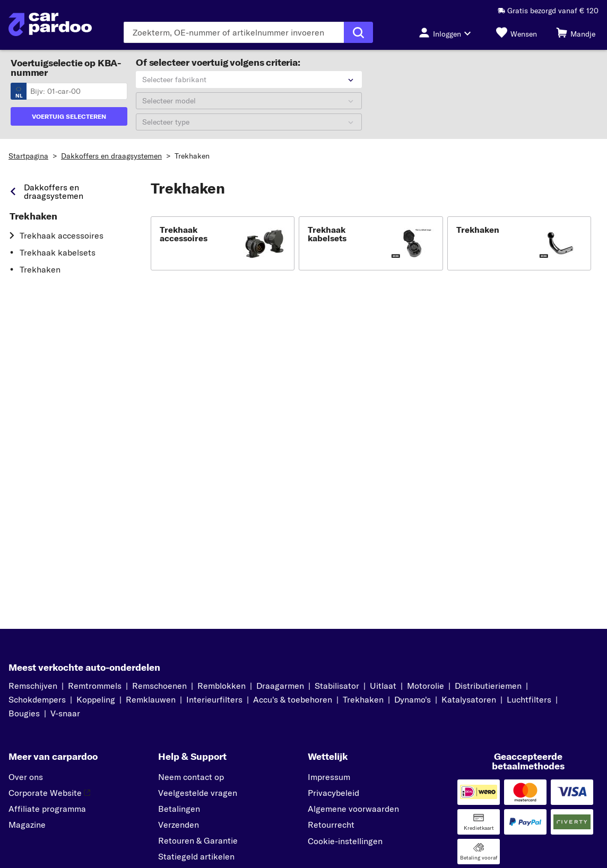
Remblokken (222, 686)
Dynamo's (413, 699)
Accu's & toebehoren (293, 699)
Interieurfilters (214, 699)
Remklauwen (151, 699)
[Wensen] (517, 32)
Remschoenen (159, 686)
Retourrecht (331, 825)
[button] (223, 243)
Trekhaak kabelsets (58, 252)
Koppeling (96, 699)
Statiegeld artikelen (196, 856)
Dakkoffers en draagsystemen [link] (54, 191)
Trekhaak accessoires (62, 235)
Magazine (27, 825)
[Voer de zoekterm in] (234, 32)
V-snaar (65, 713)
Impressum (329, 777)
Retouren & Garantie (198, 840)
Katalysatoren (469, 699)
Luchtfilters (529, 699)
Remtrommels (95, 686)
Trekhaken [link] (33, 216)
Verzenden (179, 825)
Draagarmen (280, 686)
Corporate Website (49, 793)
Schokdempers (37, 699)
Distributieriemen (488, 686)
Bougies (24, 713)
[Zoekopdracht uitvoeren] (358, 32)
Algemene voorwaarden (353, 809)
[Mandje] (576, 32)
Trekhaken (192, 156)
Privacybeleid (333, 793)
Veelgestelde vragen (198, 793)
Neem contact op (191, 777)
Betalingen (179, 809)
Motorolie (426, 686)
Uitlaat (383, 686)
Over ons (26, 777)
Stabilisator (337, 686)
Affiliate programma (47, 809)
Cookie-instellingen (345, 841)
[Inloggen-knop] (448, 32)
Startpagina (28, 156)
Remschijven (33, 686)
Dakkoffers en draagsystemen (111, 156)
